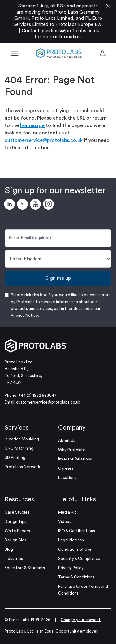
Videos (65, 521)
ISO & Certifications (77, 531)
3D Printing (15, 458)
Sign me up (58, 278)
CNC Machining (19, 448)
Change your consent (81, 620)
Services (17, 428)
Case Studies (17, 512)
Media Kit (67, 512)
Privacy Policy (71, 568)
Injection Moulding (22, 439)
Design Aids (15, 540)
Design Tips (15, 521)
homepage (32, 125)
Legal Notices (71, 540)
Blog (9, 549)
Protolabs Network (22, 467)
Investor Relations (75, 459)
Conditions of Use (75, 549)
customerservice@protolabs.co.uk (44, 140)
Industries (14, 559)
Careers (66, 468)
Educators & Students (25, 568)
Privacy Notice (24, 315)
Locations (67, 478)
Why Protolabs (72, 450)
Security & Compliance (79, 559)
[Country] (58, 259)
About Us (67, 441)
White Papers (17, 531)
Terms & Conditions (76, 577)
